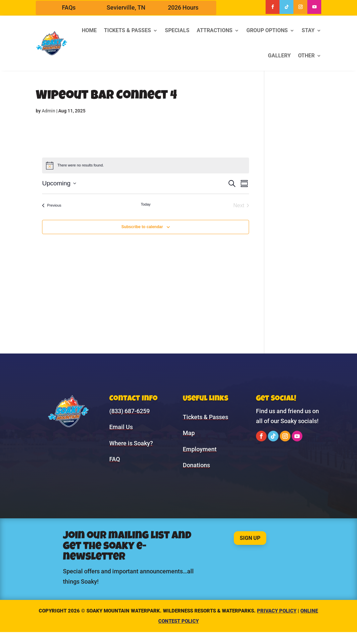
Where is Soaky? (131, 443)
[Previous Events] (52, 206)
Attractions (215, 30)
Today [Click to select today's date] (146, 204)
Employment (200, 449)
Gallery (279, 56)
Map (189, 433)
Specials (177, 30)
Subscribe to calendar (142, 227)
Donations (196, 465)
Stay (308, 30)
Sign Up (250, 538)
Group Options (267, 30)
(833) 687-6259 (129, 411)
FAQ (115, 459)
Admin (49, 111)
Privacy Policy (277, 611)
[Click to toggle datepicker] (59, 184)
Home (89, 30)
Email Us (121, 427)
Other (306, 56)
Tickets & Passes (127, 30)
